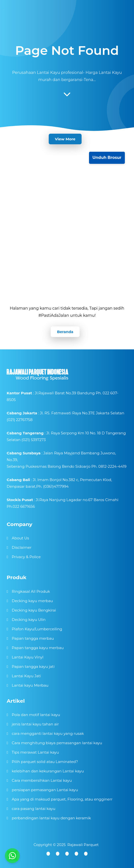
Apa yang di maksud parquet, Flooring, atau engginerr (62, 799)
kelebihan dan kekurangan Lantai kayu (48, 771)
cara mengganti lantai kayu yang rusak (48, 733)
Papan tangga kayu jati (33, 667)
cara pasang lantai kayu (34, 809)
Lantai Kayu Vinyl (28, 657)
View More (65, 139)
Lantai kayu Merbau (30, 685)
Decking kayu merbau (33, 601)
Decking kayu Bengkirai (34, 610)
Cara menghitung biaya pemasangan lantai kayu (57, 743)
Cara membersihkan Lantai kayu (42, 780)
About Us (21, 538)
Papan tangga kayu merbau (38, 648)
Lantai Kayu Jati (26, 676)
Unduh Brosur (107, 158)
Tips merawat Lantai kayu (35, 752)
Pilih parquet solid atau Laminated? (45, 762)
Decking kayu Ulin (29, 620)
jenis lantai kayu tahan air (35, 724)
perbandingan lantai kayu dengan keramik (51, 818)
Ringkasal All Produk (31, 591)
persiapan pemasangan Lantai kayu (45, 790)
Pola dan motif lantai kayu (36, 715)
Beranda (65, 332)
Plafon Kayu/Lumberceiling (37, 629)
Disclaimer (22, 547)
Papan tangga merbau (33, 638)
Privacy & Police (26, 557)
